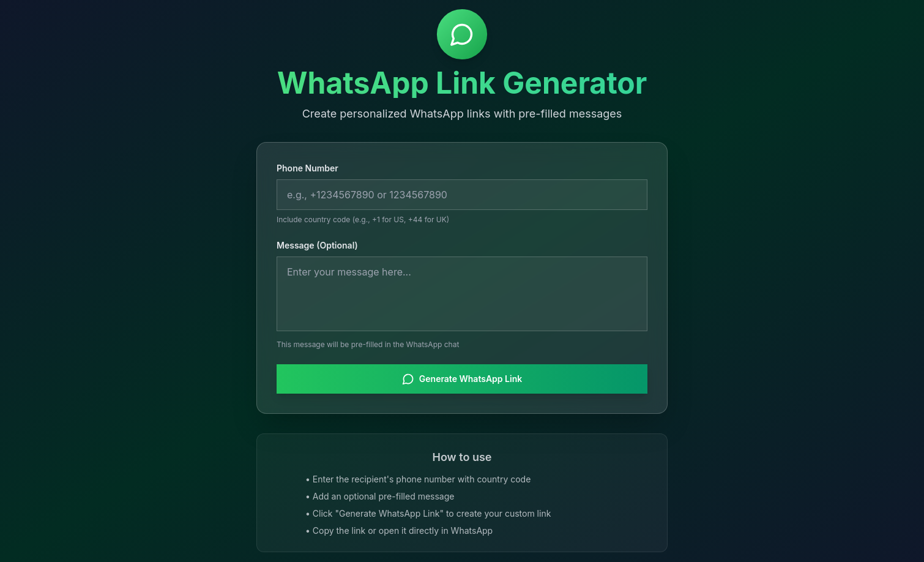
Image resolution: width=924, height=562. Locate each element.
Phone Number (307, 169)
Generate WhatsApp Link (462, 380)
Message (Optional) (317, 246)
